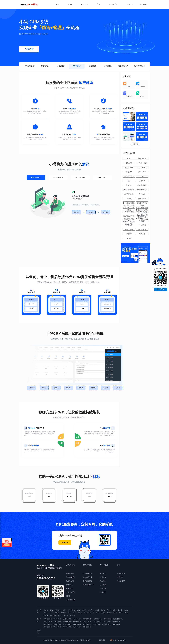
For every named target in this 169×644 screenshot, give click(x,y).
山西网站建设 (77, 619)
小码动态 (103, 585)
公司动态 (114, 4)
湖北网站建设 (48, 624)
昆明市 (103, 613)
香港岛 (66, 615)
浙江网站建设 (67, 622)
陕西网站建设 (58, 627)
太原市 (64, 610)
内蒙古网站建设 (87, 619)
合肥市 (114, 610)
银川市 (46, 615)
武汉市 (57, 613)
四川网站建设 (97, 624)
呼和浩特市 (71, 610)
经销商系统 (30, 66)
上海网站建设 (48, 622)
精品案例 (103, 581)
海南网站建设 (77, 624)
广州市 (69, 613)
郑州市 (52, 613)
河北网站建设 (67, 619)
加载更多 (135, 144)
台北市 (60, 615)
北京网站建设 (48, 619)
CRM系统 (77, 66)
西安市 (115, 613)
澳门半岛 (72, 615)
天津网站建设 (58, 619)
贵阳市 (98, 613)
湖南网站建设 (58, 624)
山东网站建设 (106, 622)
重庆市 (86, 613)
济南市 (46, 613)
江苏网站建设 (58, 622)
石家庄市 (58, 610)
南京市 (103, 610)
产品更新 (103, 588)
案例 (99, 4)
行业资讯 (103, 592)
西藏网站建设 (48, 627)
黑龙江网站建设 (118, 619)
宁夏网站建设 (87, 627)
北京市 (46, 610)
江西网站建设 (97, 622)
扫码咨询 (65, 543)
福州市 (120, 610)
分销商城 (92, 66)
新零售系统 (45, 66)
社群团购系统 (71, 577)
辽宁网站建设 (98, 619)
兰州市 (121, 613)
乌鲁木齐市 (53, 615)
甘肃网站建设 (67, 627)
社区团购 (108, 66)
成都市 (92, 613)
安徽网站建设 (77, 622)
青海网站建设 (77, 627)
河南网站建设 (116, 622)
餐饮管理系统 (124, 66)
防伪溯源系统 (139, 66)
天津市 (52, 610)
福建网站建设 (87, 622)
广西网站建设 (67, 624)
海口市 (80, 613)
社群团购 (61, 66)
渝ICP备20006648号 (119, 640)
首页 (58, 4)
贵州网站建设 (106, 624)
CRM (68, 596)
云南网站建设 (116, 624)
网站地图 (102, 640)
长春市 (84, 610)
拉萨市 (109, 613)
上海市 (97, 610)
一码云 (129, 4)
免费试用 (29, 49)
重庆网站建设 (87, 624)
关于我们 (143, 4)
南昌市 (126, 610)
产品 (71, 4)
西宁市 (126, 613)
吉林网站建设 (108, 619)
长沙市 (63, 613)
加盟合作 (84, 4)
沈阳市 (79, 610)
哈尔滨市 (91, 610)
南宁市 (75, 613)
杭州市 (109, 610)
